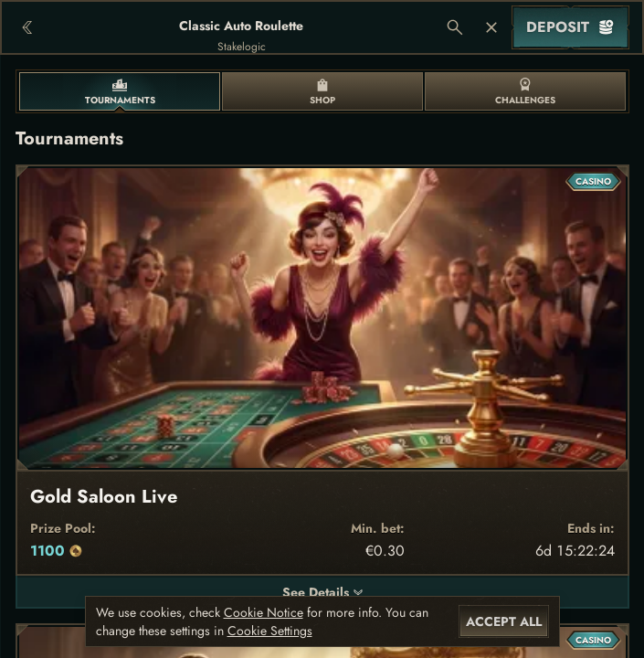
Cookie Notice (264, 612)
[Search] (455, 27)
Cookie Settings (270, 631)
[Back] (27, 27)
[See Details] (358, 592)
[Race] (491, 27)
